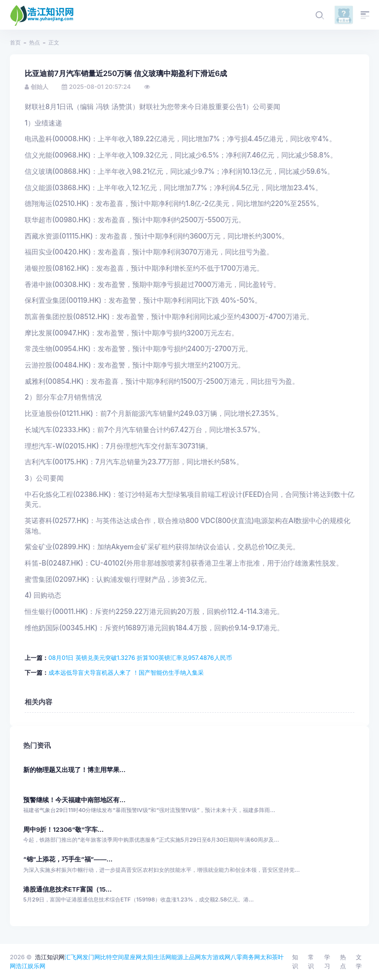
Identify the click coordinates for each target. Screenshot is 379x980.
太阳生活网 (156, 957)
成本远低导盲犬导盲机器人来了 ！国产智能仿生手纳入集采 (126, 673)
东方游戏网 (216, 957)
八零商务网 (245, 957)
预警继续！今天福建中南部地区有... (74, 800)
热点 (35, 42)
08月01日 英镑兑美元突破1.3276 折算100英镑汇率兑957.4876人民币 (140, 658)
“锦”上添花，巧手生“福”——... (68, 859)
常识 (311, 961)
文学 (359, 961)
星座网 (133, 957)
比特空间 (112, 957)
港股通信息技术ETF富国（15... (67, 889)
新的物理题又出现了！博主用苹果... (74, 770)
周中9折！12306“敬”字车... (63, 830)
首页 (15, 42)
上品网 (192, 957)
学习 (327, 961)
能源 (177, 957)
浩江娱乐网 (31, 966)
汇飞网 (74, 957)
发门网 (91, 957)
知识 (295, 961)
